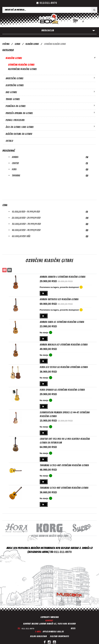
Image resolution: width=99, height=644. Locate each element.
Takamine (16, 176)
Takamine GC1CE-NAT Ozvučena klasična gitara (64, 485)
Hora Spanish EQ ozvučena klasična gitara (62, 388)
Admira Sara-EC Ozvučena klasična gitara (62, 321)
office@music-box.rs (53, 628)
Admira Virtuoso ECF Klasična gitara (59, 299)
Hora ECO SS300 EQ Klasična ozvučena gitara (64, 366)
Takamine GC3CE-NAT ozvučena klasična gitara (64, 463)
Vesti (73, 625)
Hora (14, 169)
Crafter (15, 163)
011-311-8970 (28, 625)
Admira (15, 157)
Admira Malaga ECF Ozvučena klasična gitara (64, 344)
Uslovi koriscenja (38, 633)
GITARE (17, 44)
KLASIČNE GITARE (32, 44)
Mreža (10, 270)
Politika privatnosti (59, 633)
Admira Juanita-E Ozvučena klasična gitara (63, 277)
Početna (6, 44)
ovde (66, 532)
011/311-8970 (48, 3)
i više (21, 236)
